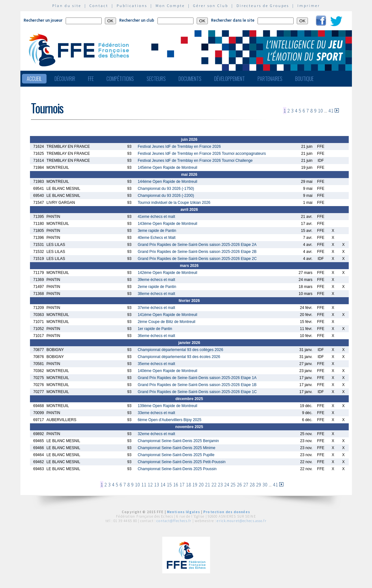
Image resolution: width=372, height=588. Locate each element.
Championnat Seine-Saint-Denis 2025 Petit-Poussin (182, 462)
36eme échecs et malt (156, 336)
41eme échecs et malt (156, 217)
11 (144, 484)
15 (169, 484)
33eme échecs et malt (156, 413)
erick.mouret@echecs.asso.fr (241, 521)
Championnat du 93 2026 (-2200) (166, 196)
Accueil (34, 79)
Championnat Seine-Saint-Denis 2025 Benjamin (178, 441)
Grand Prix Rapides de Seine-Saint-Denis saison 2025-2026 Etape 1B (197, 385)
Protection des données (227, 512)
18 (188, 484)
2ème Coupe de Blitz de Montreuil (167, 322)
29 (259, 484)
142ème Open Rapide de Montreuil (168, 273)
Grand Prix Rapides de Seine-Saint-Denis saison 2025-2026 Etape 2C (197, 259)
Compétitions (120, 79)
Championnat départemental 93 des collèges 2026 (180, 350)
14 (163, 484)
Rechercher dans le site (233, 20)
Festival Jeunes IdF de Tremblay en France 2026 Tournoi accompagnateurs (202, 154)
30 (265, 484)
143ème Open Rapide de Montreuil (168, 224)
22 (214, 484)
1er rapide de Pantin (155, 329)
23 (220, 484)
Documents (190, 79)
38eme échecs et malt (156, 294)
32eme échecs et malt (156, 434)
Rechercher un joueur (43, 20)
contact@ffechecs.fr (174, 521)
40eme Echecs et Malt (157, 238)
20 (201, 484)
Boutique (304, 79)
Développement (230, 79)
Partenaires (270, 79)
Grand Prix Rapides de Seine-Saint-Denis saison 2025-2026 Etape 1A (197, 378)
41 (331, 111)
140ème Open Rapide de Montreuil (168, 371)
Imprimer (309, 6)
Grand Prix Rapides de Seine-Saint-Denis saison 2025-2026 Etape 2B (197, 252)
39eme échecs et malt (156, 280)
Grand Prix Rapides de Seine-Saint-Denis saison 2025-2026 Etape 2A (197, 245)
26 (239, 484)
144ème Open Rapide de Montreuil (168, 182)
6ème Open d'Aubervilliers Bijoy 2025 (170, 420)
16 (176, 484)
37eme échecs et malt (156, 308)
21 (208, 484)
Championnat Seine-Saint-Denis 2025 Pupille (176, 455)
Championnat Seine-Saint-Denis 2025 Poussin (177, 469)
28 (252, 484)
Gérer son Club (211, 6)
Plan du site (67, 6)
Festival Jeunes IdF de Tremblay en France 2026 (179, 147)
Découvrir (65, 79)
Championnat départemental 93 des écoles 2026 (179, 357)
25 (233, 484)
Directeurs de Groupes (263, 6)
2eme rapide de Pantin (157, 287)
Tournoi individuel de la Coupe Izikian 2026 (174, 203)
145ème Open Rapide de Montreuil (168, 168)
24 (227, 484)
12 (150, 484)
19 (195, 484)
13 (157, 484)
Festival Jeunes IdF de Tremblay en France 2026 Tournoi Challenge (195, 161)
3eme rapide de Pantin (157, 231)
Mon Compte (170, 6)
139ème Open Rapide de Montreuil (168, 406)
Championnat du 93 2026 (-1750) (166, 189)
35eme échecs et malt (156, 364)
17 (182, 484)
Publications (132, 6)
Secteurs (156, 79)
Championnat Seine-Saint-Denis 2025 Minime (176, 448)
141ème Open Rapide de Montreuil (168, 315)
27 (246, 484)
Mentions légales (184, 512)
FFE (91, 79)
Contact (99, 6)
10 (320, 111)
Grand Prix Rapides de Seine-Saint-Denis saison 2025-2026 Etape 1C (197, 392)
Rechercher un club (137, 20)
